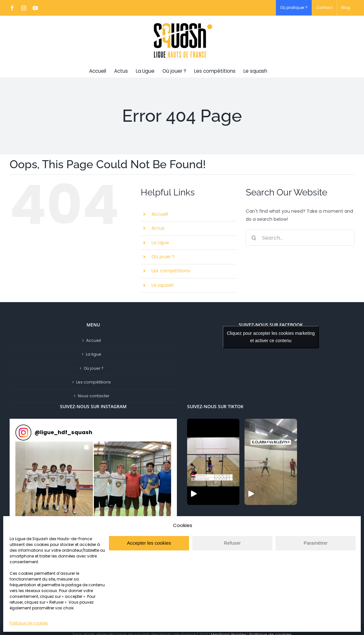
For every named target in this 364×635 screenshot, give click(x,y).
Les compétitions (171, 271)
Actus (158, 228)
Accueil (160, 214)
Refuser (232, 543)
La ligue (94, 354)
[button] (54, 480)
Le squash (163, 285)
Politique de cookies (29, 623)
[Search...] (300, 238)
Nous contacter (94, 396)
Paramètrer (315, 543)
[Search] (254, 238)
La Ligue (160, 243)
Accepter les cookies (149, 543)
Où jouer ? (163, 257)
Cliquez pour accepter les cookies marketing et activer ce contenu (271, 337)
